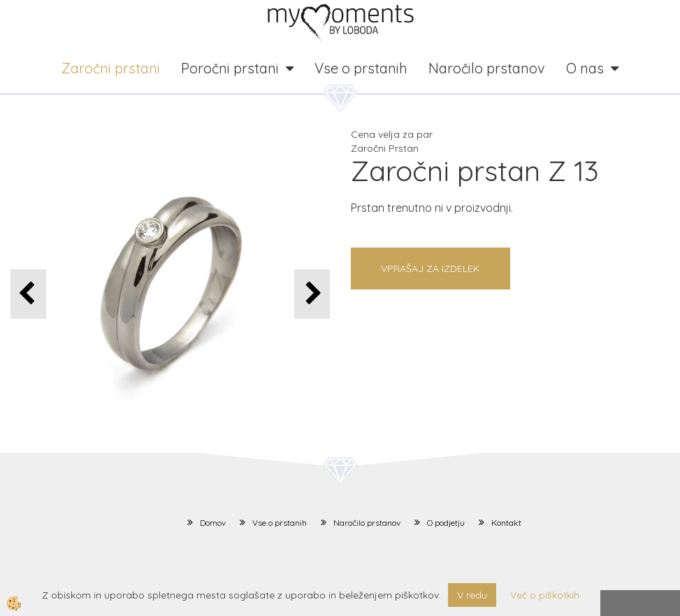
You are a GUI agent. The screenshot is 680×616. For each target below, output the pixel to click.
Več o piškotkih (545, 595)
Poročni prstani (230, 68)
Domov (213, 523)
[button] (312, 294)
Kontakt (506, 523)
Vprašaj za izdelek (430, 268)
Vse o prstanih (361, 68)
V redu (472, 595)
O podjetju (446, 523)
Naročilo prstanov (487, 68)
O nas (585, 68)
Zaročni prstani (111, 68)
